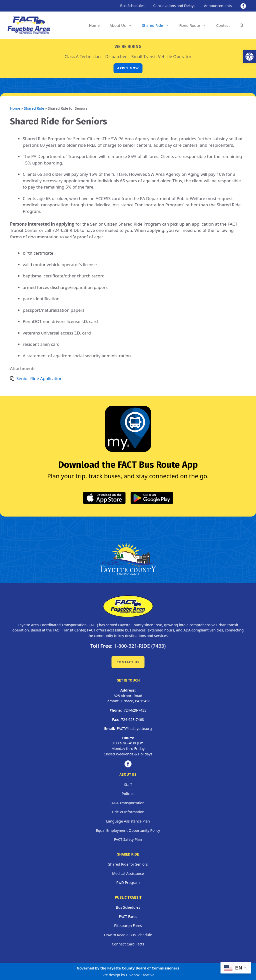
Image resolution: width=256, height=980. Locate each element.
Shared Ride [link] (158, 25)
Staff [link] (128, 785)
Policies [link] (128, 794)
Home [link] (94, 25)
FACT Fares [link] (128, 917)
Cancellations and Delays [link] (174, 6)
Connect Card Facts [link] (128, 944)
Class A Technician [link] (83, 56)
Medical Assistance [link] (128, 873)
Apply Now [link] (128, 68)
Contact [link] (223, 25)
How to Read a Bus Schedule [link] (128, 935)
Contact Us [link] (128, 662)
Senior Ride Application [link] (40, 378)
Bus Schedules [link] (132, 6)
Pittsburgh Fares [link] (128, 926)
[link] (249, 57)
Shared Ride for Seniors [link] (128, 864)
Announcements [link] (218, 6)
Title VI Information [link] (128, 812)
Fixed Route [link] (195, 25)
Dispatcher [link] (116, 56)
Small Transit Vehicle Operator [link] (161, 56)
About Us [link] (123, 25)
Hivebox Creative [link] (140, 975)
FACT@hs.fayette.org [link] (134, 728)
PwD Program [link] (128, 882)
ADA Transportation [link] (128, 803)
